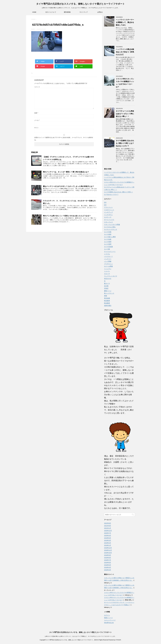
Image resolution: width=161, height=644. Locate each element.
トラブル (107, 254)
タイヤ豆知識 (108, 247)
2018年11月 (108, 550)
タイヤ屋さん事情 (110, 237)
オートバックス (109, 220)
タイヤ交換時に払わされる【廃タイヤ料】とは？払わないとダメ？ (125, 143)
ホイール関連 (108, 266)
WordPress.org (109, 623)
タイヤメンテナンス (111, 229)
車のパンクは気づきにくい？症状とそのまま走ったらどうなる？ (67, 216)
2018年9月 (108, 555)
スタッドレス (108, 222)
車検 (106, 296)
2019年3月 (108, 540)
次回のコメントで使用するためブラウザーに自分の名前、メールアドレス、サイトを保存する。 (64, 139)
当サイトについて (51, 12)
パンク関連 (108, 261)
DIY (105, 202)
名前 (36, 113)
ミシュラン (108, 269)
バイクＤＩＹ (108, 256)
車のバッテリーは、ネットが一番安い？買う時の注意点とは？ (66, 172)
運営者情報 (67, 12)
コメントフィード (110, 620)
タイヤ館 (107, 249)
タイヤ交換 (108, 232)
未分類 (106, 286)
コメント (37, 87)
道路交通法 (108, 306)
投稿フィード (108, 618)
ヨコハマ (107, 274)
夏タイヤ (107, 283)
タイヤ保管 (108, 234)
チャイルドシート (110, 252)
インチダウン (108, 215)
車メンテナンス (109, 293)
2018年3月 (108, 570)
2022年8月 (108, 523)
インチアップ (108, 212)
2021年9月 (108, 526)
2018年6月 (108, 562)
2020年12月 (108, 531)
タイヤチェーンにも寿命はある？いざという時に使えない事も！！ (125, 114)
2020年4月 (108, 535)
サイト (36, 128)
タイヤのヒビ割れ (110, 227)
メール (37, 120)
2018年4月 (108, 567)
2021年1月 (108, 528)
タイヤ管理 (108, 242)
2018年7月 (108, 560)
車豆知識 (107, 298)
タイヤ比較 (108, 239)
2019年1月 (108, 545)
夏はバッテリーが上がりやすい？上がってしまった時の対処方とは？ (68, 186)
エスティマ (108, 217)
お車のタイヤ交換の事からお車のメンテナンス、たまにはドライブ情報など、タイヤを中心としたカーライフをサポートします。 (80, 636)
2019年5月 (108, 538)
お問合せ (100, 12)
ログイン (107, 615)
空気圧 (106, 288)
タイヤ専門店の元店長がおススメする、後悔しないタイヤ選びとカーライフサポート (80, 4)
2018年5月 (108, 565)
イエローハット (109, 210)
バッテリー (108, 259)
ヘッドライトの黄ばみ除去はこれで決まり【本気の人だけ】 (125, 52)
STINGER (118, 640)
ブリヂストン (108, 264)
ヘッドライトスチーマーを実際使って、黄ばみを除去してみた (125, 22)
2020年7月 (108, 533)
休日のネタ (108, 279)
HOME (34, 12)
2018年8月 (108, 558)
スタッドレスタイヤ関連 (112, 225)
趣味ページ (108, 291)
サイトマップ (84, 12)
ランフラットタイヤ (111, 276)
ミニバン (107, 271)
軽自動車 (107, 301)
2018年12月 (108, 548)
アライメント (108, 207)
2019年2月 (108, 543)
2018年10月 (108, 553)
